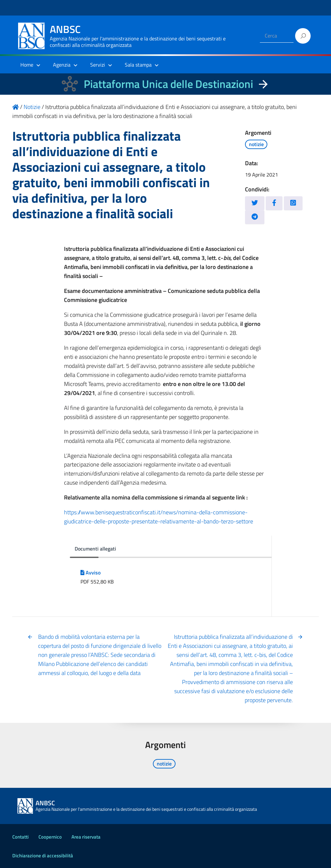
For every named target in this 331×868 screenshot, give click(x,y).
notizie (256, 144)
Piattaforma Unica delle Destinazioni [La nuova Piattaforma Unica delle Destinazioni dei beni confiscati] (168, 84)
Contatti (21, 837)
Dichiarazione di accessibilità (43, 856)
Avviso (91, 573)
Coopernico (50, 837)
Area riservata (86, 837)
